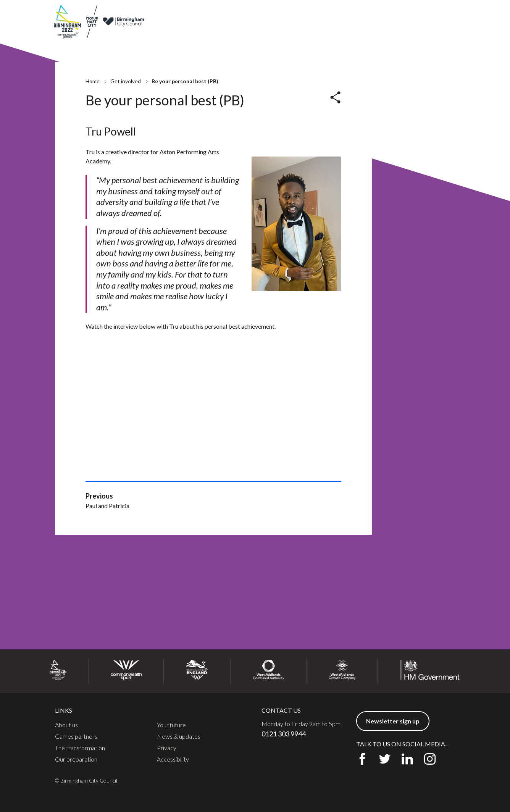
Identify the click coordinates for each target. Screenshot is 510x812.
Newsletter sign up (430, 15)
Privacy (167, 748)
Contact (387, 15)
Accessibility (173, 759)
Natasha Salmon (127, 186)
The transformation (80, 748)
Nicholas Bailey (246, 160)
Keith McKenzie (127, 173)
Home (93, 85)
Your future (171, 725)
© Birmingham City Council (86, 781)
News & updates (351, 15)
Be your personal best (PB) (140, 160)
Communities (417, 36)
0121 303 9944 (284, 734)
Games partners (306, 15)
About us (270, 15)
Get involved (373, 36)
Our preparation (76, 759)
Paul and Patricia (248, 173)
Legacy (338, 36)
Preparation (304, 36)
